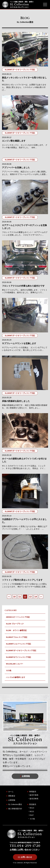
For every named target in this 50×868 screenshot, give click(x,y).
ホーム (11, 792)
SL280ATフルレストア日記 (17, 637)
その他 (9, 670)
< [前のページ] (9, 597)
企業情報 (12, 800)
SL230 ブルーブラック (15, 624)
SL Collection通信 (15, 804)
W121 (32, 811)
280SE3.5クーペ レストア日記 (18, 617)
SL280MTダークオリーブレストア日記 (21, 651)
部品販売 (33, 804)
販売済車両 (34, 799)
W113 (32, 808)
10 (14, 597)
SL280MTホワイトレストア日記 (18, 657)
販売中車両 (34, 795)
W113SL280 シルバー (15, 664)
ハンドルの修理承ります (16, 677)
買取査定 (12, 796)
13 (30, 597)
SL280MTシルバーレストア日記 (18, 644)
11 (20, 597)
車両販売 (33, 792)
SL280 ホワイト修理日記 (16, 630)
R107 (32, 815)
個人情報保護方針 (15, 809)
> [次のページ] (41, 597)
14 (36, 597)
